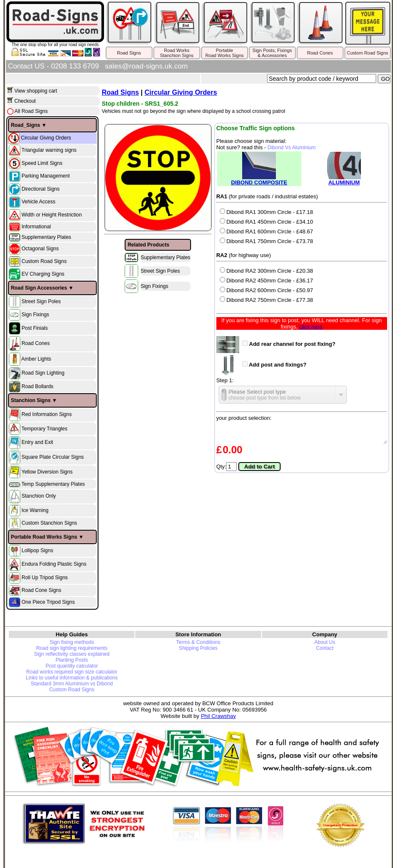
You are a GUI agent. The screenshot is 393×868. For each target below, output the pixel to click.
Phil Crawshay (218, 716)
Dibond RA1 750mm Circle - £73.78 (266, 241)
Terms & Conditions (198, 642)
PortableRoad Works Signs (225, 53)
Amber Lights (36, 359)
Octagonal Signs (40, 249)
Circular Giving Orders (46, 137)
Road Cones (320, 53)
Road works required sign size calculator (72, 672)
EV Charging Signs (43, 274)
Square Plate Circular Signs (53, 457)
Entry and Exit (37, 442)
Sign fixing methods (72, 642)
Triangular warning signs (49, 150)
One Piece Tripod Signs (48, 602)
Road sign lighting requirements (72, 648)
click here (311, 327)
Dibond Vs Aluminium (292, 148)
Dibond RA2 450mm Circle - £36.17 (266, 281)
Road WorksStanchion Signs (177, 53)
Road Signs (129, 53)
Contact (325, 648)
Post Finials (35, 328)
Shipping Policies (198, 648)
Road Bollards (37, 386)
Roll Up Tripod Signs (45, 578)
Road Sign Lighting (43, 373)
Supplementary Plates (46, 237)
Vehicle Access (38, 202)
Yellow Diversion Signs (47, 472)
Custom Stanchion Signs (49, 523)
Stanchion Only (39, 496)
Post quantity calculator (72, 666)
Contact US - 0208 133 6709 (53, 66)
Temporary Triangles (45, 428)
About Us (325, 642)
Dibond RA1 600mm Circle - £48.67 (266, 231)
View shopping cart (36, 91)
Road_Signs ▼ (29, 125)
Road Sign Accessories (39, 288)
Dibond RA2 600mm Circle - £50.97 (266, 290)
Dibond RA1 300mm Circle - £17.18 (266, 212)
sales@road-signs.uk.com (147, 66)
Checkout (25, 101)
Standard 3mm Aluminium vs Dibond (72, 684)
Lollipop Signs (37, 550)
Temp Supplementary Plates (53, 484)
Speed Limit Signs (42, 163)
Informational (36, 227)
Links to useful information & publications (72, 678)
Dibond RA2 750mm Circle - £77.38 (266, 300)
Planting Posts (72, 660)
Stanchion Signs (31, 400)
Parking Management (46, 176)
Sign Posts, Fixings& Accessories (272, 53)
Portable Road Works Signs (44, 537)
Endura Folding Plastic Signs (54, 564)
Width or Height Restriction (52, 214)
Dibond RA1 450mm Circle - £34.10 (266, 222)
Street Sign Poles (41, 301)
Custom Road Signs (368, 53)
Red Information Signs (47, 414)
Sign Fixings (35, 315)
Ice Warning (35, 510)
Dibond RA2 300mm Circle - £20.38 (266, 271)
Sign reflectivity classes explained (72, 654)
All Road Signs (31, 111)
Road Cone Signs (41, 590)
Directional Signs (41, 189)
